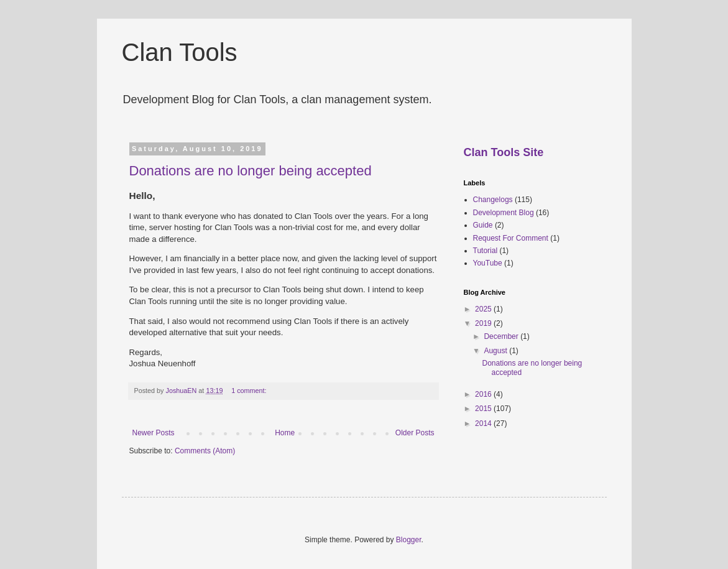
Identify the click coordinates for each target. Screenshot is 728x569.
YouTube (488, 263)
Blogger (409, 540)
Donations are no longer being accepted (251, 171)
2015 (484, 409)
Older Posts (415, 433)
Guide (483, 225)
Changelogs (493, 200)
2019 (484, 323)
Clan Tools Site (504, 152)
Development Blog (504, 213)
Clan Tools (180, 52)
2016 (484, 394)
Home (285, 433)
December (502, 336)
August (496, 351)
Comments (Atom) (205, 451)
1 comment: (250, 391)
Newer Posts (154, 433)
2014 (484, 423)
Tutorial (486, 251)
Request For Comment (511, 238)
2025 (484, 309)
